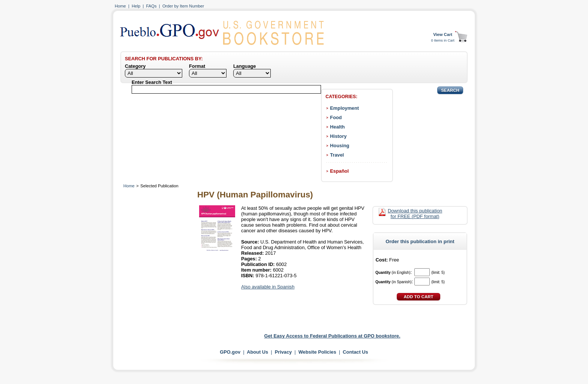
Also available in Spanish (268, 287)
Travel (337, 155)
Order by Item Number (183, 6)
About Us (257, 352)
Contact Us (355, 352)
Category (135, 66)
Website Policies (317, 352)
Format (197, 66)
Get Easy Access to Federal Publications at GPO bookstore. (332, 336)
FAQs (151, 6)
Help (136, 6)
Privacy (283, 352)
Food (336, 117)
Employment (344, 108)
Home (120, 6)
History (338, 136)
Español (339, 171)
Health (337, 127)
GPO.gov (230, 352)
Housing (340, 146)
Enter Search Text (152, 82)
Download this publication (415, 214)
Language (244, 66)
